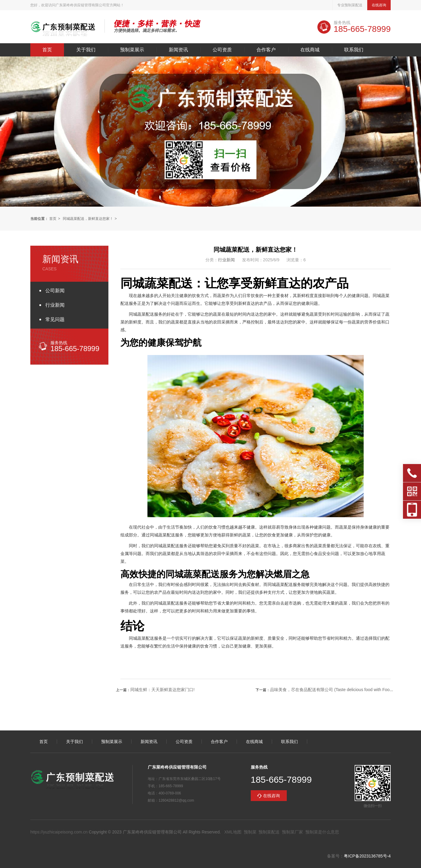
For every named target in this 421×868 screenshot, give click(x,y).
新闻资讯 (178, 50)
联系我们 (354, 50)
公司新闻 (55, 291)
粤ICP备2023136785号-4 (367, 856)
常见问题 (55, 319)
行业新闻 (55, 305)
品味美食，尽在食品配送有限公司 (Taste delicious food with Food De (334, 690)
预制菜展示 (132, 50)
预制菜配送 (269, 832)
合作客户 (266, 50)
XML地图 (233, 832)
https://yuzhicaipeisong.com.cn (59, 832)
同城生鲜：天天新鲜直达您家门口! (162, 690)
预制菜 (250, 832)
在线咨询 (379, 5)
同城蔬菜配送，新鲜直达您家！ (88, 219)
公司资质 (222, 50)
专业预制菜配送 (350, 5)
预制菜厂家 (292, 832)
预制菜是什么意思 (322, 832)
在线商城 (310, 50)
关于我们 (86, 50)
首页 (47, 50)
